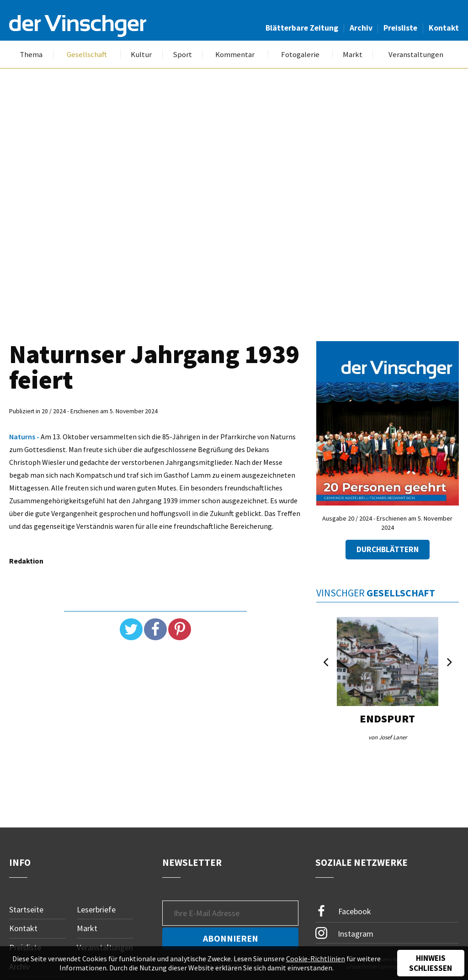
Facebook (343, 911)
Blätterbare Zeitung (302, 28)
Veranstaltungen (416, 55)
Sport (182, 55)
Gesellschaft (87, 55)
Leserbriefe (96, 909)
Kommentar (235, 55)
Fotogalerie (300, 55)
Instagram (344, 933)
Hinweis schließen (431, 963)
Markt (353, 55)
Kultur (141, 55)
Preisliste (400, 28)
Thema (31, 55)
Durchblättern (388, 550)
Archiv (361, 28)
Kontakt (444, 28)
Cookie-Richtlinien (316, 959)
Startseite (26, 909)
